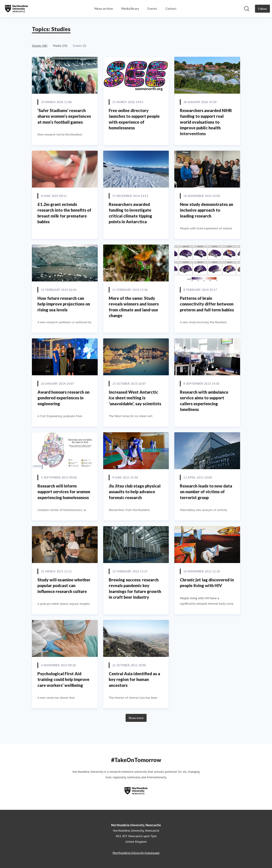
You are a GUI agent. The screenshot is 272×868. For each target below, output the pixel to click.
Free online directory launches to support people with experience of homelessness (134, 119)
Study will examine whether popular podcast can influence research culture (64, 586)
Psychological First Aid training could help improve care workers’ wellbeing (63, 679)
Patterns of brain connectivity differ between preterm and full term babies (207, 304)
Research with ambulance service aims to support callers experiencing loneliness (204, 401)
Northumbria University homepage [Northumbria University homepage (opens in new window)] (136, 853)
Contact (171, 8)
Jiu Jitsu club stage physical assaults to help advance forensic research (135, 492)
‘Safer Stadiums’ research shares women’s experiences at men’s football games (64, 116)
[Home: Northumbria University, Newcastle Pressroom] (16, 9)
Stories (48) (40, 46)
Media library (130, 8)
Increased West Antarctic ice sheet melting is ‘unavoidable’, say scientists (135, 398)
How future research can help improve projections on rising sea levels (64, 304)
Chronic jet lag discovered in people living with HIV (207, 583)
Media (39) (60, 46)
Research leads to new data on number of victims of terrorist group (206, 492)
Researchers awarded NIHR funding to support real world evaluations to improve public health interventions (206, 122)
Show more (136, 718)
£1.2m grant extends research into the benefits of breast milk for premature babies (64, 213)
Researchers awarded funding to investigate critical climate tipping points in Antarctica (130, 213)
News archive (104, 8)
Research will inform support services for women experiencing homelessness (64, 492)
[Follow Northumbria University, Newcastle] (262, 9)
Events (152, 8)
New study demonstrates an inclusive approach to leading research (207, 210)
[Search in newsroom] (247, 9)
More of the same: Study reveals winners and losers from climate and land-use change (134, 307)
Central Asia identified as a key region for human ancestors (134, 679)
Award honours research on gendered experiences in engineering (63, 398)
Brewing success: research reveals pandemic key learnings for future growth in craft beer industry (135, 588)
